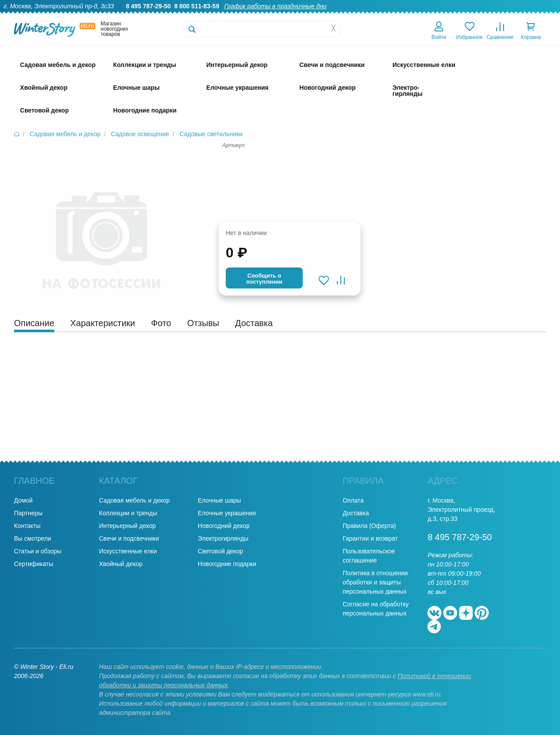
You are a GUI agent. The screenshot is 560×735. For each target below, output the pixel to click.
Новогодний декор (224, 526)
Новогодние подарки (227, 564)
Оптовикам (405, 16)
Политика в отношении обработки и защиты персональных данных (375, 582)
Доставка (443, 16)
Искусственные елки (128, 551)
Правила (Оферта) (369, 526)
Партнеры (28, 513)
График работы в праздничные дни (276, 6)
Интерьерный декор (127, 526)
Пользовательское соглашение (369, 556)
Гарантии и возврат (370, 538)
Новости (507, 16)
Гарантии (367, 16)
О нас (336, 16)
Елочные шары (219, 500)
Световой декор (220, 551)
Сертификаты (33, 564)
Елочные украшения (227, 513)
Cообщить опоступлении (264, 279)
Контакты (542, 16)
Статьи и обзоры (38, 551)
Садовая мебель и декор (134, 500)
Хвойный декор (121, 564)
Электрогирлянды (223, 538)
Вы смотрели (33, 538)
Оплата (475, 16)
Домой (23, 500)
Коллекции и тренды (128, 513)
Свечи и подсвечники (129, 538)
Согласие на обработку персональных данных (376, 609)
